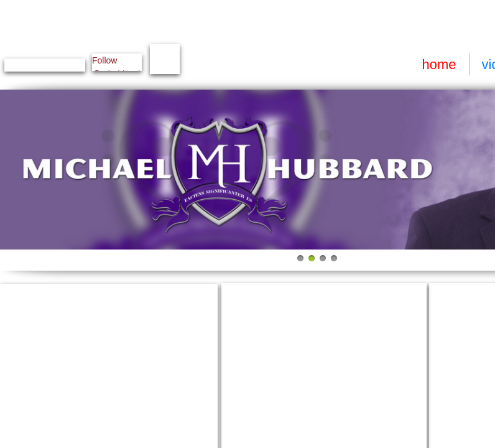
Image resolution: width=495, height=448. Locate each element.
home (439, 64)
